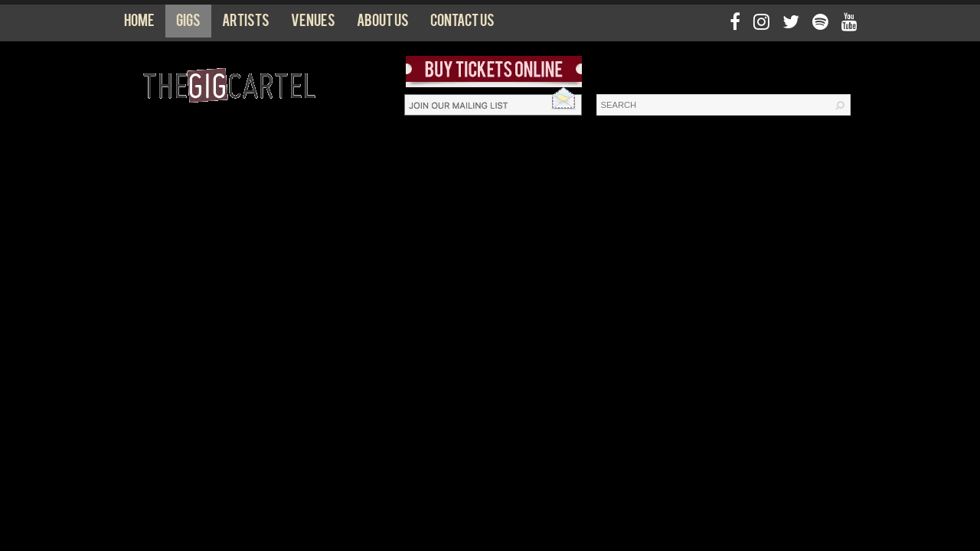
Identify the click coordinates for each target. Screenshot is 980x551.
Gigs (188, 24)
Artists (246, 24)
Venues (313, 24)
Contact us (462, 24)
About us (383, 24)
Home (139, 24)
